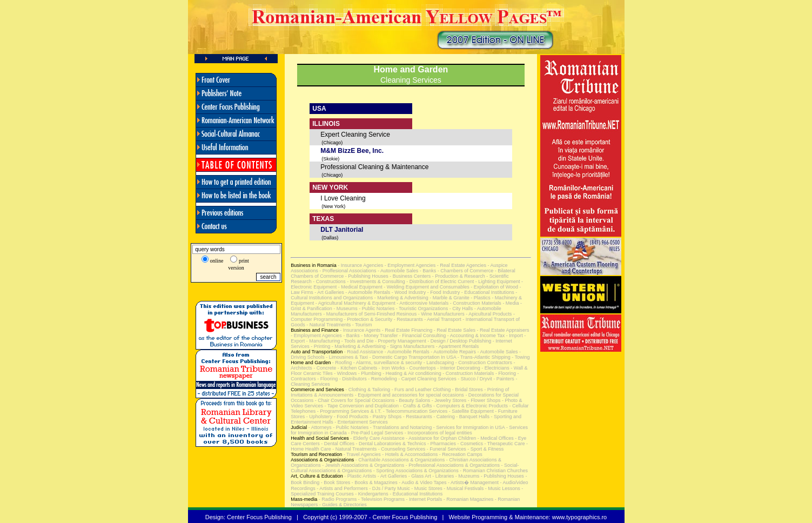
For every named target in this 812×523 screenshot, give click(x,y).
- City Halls (460, 309)
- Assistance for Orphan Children (441, 438)
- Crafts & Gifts (415, 406)
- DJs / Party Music (389, 488)
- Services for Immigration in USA (468, 427)
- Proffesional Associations (347, 271)
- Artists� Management (473, 482)
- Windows (345, 373)
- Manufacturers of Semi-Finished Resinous (370, 314)
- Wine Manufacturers (441, 314)
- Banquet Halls (472, 417)
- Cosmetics (469, 444)
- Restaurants (408, 319)
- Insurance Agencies (360, 265)
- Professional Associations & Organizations (452, 465)
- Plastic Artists (360, 476)
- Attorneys (319, 427)
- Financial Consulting (422, 336)
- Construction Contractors (483, 363)
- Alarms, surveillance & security (387, 363)
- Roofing (341, 363)
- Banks (427, 271)
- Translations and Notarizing (400, 427)
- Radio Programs (337, 499)
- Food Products (350, 417)
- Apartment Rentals (457, 346)
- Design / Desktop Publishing (459, 341)
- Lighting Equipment (497, 281)
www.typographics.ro (580, 517)
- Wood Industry (408, 292)
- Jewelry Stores (448, 400)
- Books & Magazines (374, 482)
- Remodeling (382, 379)
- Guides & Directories (342, 505)
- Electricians (495, 368)
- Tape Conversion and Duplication (361, 406)
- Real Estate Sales (454, 330)
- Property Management (400, 341)
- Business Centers (410, 276)
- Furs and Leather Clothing (420, 390)
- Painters (503, 379)
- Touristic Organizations (421, 309)
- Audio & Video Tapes (422, 482)
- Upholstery (318, 417)
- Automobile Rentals (367, 292)
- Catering (444, 417)
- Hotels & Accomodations (410, 454)
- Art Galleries (329, 292)
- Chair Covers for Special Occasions (354, 400)
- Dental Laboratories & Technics (390, 444)
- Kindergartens (371, 494)
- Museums (345, 309)
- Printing (320, 346)
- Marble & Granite (449, 298)
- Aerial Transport (442, 319)
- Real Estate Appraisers (502, 330)
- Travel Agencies (361, 454)
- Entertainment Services (361, 422)
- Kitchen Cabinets (357, 368)
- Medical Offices (495, 438)
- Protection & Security (367, 319)
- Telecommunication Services (414, 411)
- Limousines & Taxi (346, 357)
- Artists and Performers (342, 488)
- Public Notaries (376, 309)
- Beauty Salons (412, 400)
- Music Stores (426, 488)
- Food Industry (443, 292)
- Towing (520, 357)
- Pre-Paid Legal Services (375, 433)
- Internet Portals (423, 499)
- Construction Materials (475, 303)
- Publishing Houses (366, 276)
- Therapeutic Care (504, 444)
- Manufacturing (322, 341)
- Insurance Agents (360, 330)
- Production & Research (458, 276)
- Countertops (421, 368)
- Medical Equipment (360, 287)
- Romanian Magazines (468, 499)
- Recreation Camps (460, 454)
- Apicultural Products (488, 314)
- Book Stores (335, 482)
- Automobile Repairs (453, 352)
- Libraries (443, 476)
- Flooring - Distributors (341, 379)
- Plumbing (369, 373)
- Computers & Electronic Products (470, 406)
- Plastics (480, 298)
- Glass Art (419, 476)
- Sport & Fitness (485, 449)
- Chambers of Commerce (465, 271)
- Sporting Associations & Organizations (415, 471)
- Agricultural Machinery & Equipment (355, 303)
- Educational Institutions (487, 292)
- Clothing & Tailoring (367, 390)
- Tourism (361, 325)
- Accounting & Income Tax (475, 336)
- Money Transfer (379, 336)
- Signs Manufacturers (410, 346)
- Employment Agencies (409, 265)
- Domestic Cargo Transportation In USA (412, 357)
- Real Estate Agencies (461, 265)
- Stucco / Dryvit (474, 379)
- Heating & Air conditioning (411, 373)
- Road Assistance (363, 352)
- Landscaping (438, 363)
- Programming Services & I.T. (348, 411)
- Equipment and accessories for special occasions (409, 395)
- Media (510, 303)
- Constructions (329, 281)
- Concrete (324, 368)
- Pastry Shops (385, 417)
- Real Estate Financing (406, 330)
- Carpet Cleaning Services (427, 379)
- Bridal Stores (467, 390)
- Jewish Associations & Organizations (363, 465)
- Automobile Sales (398, 271)
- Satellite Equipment (471, 411)
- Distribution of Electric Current (440, 281)
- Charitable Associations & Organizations (399, 460)
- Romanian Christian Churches (493, 471)
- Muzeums (467, 476)
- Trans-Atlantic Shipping (483, 357)
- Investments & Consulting (375, 281)
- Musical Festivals (463, 488)
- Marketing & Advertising (401, 298)
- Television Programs (381, 499)
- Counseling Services (401, 449)
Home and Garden (411, 69)
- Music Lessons (502, 488)
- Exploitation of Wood (494, 287)
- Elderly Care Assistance (377, 438)
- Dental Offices (337, 444)
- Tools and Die (357, 341)
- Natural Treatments (328, 325)
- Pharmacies (441, 444)
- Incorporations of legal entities (438, 433)
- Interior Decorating (458, 368)
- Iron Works (391, 368)
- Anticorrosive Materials (422, 303)
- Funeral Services (446, 449)
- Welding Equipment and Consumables (426, 287)
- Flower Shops (483, 400)
